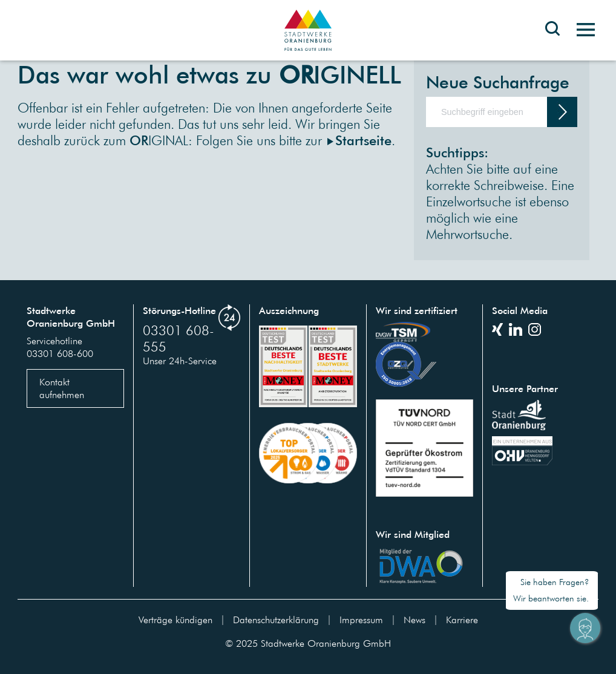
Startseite (363, 140)
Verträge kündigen (175, 620)
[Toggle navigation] (581, 30)
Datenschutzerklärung (276, 620)
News (414, 620)
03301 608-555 (179, 338)
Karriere (462, 620)
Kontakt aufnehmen (62, 388)
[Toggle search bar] (552, 38)
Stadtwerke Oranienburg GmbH (326, 643)
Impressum (361, 620)
